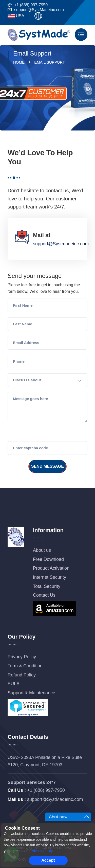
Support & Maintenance (31, 693)
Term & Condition (25, 666)
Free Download (48, 559)
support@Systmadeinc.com (61, 244)
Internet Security (50, 577)
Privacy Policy (22, 657)
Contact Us (44, 595)
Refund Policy (22, 675)
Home (20, 62)
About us (42, 550)
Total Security (47, 586)
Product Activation (51, 568)
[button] (48, 380)
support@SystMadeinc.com (36, 10)
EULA (14, 684)
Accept (48, 860)
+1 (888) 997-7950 (28, 5)
